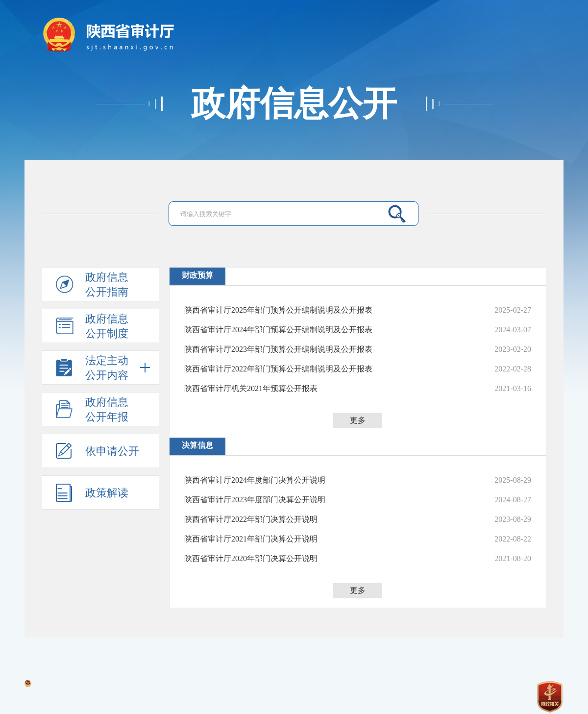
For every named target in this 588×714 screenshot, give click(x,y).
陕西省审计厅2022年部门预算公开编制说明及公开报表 (278, 369)
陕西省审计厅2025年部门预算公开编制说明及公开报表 (278, 310)
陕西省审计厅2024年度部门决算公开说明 (255, 480)
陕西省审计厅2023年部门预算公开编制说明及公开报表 (278, 349)
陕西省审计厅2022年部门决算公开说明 (251, 519)
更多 (358, 420)
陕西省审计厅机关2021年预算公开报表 (251, 388)
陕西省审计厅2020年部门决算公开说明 (251, 558)
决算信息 (197, 445)
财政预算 (197, 275)
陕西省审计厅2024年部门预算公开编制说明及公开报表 (278, 330)
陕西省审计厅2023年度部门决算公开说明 (255, 500)
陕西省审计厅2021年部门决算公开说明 (251, 539)
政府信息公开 (294, 104)
